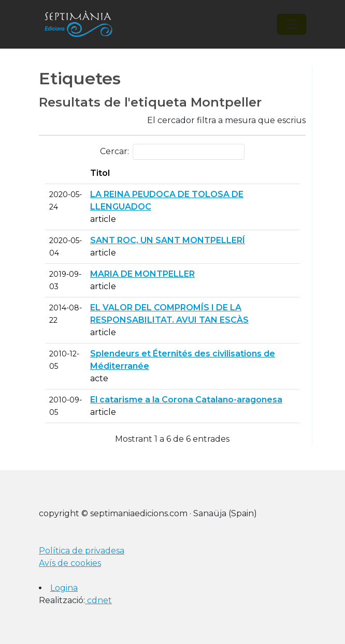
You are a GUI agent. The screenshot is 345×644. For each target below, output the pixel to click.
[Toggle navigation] (292, 24)
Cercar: (172, 152)
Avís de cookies (70, 563)
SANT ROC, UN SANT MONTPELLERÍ (168, 240)
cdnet (98, 600)
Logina (64, 588)
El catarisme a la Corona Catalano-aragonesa (186, 400)
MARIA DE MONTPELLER (142, 274)
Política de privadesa (82, 551)
